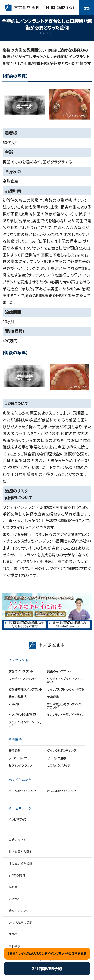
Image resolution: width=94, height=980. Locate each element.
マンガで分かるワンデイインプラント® (65, 706)
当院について (17, 840)
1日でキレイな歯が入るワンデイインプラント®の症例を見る (47, 954)
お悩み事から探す (20, 852)
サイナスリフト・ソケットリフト (66, 689)
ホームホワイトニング (22, 791)
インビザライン (18, 819)
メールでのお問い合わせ (69, 623)
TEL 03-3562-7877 (59, 8)
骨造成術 (53, 697)
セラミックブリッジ (59, 765)
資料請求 (15, 946)
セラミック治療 (57, 758)
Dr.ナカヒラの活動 (20, 922)
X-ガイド (14, 704)
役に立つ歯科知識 (20, 863)
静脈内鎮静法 (18, 697)
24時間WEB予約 (47, 968)
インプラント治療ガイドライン (66, 715)
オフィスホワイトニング (62, 791)
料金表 (13, 887)
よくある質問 (17, 875)
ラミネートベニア (19, 758)
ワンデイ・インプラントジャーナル (27, 724)
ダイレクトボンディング (62, 751)
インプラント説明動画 (22, 715)
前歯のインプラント (21, 671)
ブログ (13, 934)
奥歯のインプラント (59, 671)
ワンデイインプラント (20, 613)
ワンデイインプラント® (22, 679)
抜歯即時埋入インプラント (25, 689)
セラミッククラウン (51, 613)
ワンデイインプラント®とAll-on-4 (65, 680)
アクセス (14, 899)
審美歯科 (15, 751)
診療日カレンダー (20, 911)
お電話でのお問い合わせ (26, 623)
